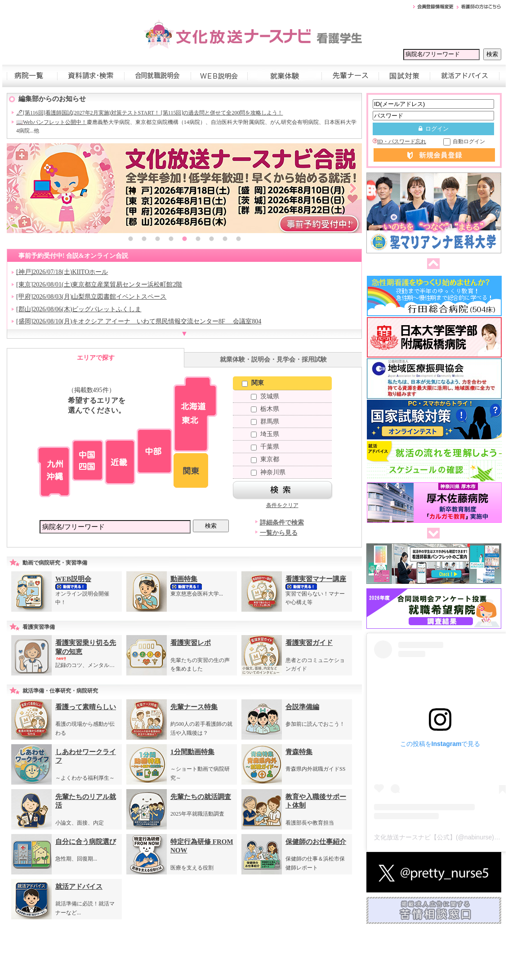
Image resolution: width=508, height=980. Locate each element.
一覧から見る (279, 533)
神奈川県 (268, 472)
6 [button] (198, 240)
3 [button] (157, 240)
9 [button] (238, 240)
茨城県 (265, 396)
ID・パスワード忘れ (399, 141)
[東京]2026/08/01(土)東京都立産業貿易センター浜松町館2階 (99, 285)
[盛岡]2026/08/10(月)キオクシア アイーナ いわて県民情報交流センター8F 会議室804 (139, 321)
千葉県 (265, 447)
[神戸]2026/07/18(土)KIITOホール (62, 272)
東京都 (265, 459)
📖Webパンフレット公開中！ (51, 122)
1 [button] (130, 240)
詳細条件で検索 (282, 523)
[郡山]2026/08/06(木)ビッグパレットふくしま (79, 309)
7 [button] (211, 240)
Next (353, 188)
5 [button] (184, 240)
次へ (432, 534)
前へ (432, 264)
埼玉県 (265, 434)
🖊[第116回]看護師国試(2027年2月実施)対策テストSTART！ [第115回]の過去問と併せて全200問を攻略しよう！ (149, 113)
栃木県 (265, 409)
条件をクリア (282, 505)
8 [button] (225, 240)
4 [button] (171, 240)
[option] (184, 188)
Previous (16, 188)
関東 (253, 383)
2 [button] (144, 240)
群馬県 (265, 422)
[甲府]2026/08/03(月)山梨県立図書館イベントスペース (91, 297)
